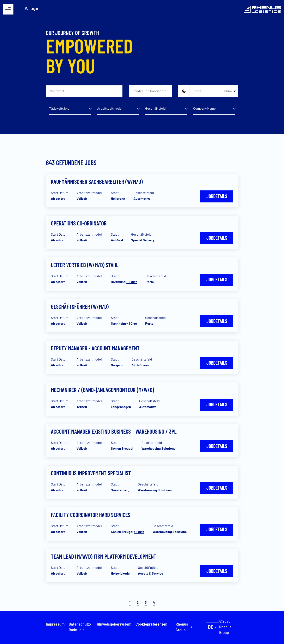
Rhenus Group (213, 627)
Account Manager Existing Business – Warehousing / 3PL (114, 431)
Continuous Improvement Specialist (91, 473)
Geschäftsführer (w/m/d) (80, 306)
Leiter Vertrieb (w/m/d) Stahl (85, 265)
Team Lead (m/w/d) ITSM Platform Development (104, 556)
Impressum (55, 625)
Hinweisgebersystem (114, 625)
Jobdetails (217, 196)
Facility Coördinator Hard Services (91, 515)
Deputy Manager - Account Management (95, 348)
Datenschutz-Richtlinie (80, 627)
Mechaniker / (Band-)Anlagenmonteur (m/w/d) (102, 390)
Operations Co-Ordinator (79, 223)
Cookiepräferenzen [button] (187, 625)
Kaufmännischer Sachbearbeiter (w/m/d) (97, 182)
